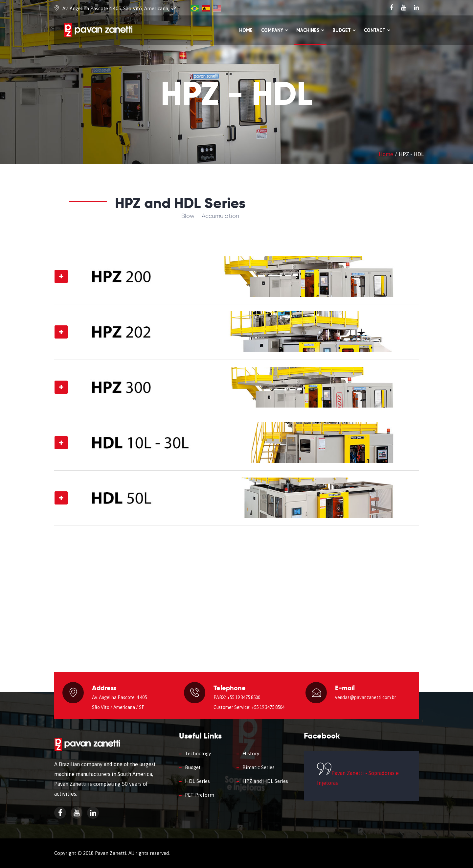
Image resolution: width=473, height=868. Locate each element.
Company (274, 30)
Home (246, 30)
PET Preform (200, 795)
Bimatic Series (259, 767)
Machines (310, 30)
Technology (198, 753)
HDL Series (197, 781)
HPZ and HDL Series (265, 781)
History (251, 753)
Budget (344, 30)
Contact (377, 30)
